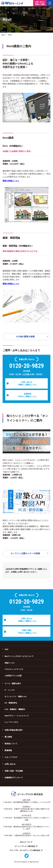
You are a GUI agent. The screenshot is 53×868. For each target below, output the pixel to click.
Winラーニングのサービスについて (19, 656)
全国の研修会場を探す (14, 730)
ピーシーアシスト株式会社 (25, 846)
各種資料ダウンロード (14, 778)
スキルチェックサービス (14, 669)
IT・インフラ (10, 690)
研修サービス (10, 663)
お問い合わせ (10, 764)
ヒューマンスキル (11, 722)
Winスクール (25, 842)
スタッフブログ (11, 757)
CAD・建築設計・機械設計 (15, 709)
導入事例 (8, 737)
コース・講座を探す (13, 683)
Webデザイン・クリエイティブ (17, 716)
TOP (6, 649)
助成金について (11, 744)
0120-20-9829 (27, 366)
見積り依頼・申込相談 (14, 771)
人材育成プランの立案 (13, 676)
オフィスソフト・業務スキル (16, 697)
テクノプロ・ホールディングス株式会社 (25, 850)
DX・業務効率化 (11, 703)
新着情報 (8, 750)
